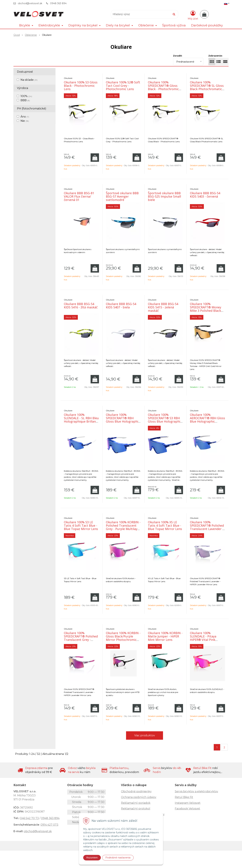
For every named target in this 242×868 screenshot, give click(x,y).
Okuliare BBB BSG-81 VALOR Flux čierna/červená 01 (79, 196)
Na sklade (29, 80)
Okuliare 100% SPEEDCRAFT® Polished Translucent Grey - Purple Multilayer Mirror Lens (81, 640)
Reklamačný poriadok (136, 803)
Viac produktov (145, 735)
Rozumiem (92, 858)
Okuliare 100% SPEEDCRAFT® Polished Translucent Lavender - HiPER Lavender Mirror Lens (207, 529)
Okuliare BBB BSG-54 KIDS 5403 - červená (205, 195)
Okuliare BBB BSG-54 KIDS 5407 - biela (121, 306)
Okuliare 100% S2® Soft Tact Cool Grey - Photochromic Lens (123, 86)
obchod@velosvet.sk (30, 3)
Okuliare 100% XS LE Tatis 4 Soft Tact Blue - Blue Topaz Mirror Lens (165, 525)
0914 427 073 (49, 825)
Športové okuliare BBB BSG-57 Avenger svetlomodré (122, 196)
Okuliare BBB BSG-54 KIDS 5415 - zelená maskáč (163, 307)
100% (26, 96)
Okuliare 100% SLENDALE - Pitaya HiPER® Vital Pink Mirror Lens (203, 638)
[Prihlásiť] (193, 15)
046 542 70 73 (29, 818)
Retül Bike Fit (184, 797)
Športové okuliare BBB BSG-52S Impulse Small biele (164, 196)
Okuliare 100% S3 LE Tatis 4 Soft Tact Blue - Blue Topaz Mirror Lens (81, 525)
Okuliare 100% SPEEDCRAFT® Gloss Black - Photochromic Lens (163, 87)
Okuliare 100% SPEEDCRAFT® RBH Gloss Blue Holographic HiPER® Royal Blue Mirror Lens (123, 421)
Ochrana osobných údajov (139, 797)
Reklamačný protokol (136, 809)
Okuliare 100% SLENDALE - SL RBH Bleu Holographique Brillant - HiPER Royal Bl (81, 420)
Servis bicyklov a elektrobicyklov (196, 791)
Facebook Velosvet (187, 809)
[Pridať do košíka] (95, 158)
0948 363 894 (58, 3)
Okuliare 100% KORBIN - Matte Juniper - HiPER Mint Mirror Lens (165, 636)
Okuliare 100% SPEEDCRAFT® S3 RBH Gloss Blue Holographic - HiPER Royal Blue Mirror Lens (165, 421)
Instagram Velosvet (188, 803)
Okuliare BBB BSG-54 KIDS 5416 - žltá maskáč (81, 306)
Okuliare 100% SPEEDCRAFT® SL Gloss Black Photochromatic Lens (207, 87)
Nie (25, 121)
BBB (25, 100)
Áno (25, 117)
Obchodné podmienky (136, 791)
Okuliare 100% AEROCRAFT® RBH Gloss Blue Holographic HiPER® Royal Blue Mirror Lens (207, 421)
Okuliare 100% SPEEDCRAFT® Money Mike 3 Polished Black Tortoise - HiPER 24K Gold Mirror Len (206, 311)
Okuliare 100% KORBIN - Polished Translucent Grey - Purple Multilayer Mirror (123, 527)
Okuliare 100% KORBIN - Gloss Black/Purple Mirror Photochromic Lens (123, 638)
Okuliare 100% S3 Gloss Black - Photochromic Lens (81, 86)
